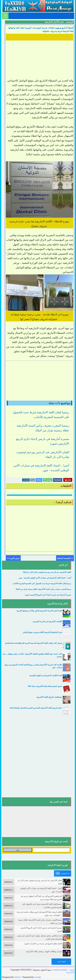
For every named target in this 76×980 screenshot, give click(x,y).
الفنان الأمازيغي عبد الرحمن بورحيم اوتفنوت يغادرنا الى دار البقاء (47, 572)
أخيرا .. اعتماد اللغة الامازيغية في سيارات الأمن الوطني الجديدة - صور (45, 578)
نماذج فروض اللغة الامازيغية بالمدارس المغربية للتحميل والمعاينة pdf (36, 708)
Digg (33, 480)
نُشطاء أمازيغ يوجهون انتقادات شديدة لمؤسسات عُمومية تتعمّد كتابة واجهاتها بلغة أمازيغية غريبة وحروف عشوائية (41, 29)
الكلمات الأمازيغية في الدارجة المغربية (47, 622)
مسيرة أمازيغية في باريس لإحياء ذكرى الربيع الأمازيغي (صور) (48, 595)
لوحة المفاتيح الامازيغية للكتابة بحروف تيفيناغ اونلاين (42, 632)
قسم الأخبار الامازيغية (54, 22)
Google (38, 977)
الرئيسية (70, 22)
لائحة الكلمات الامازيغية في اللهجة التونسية (46, 676)
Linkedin (26, 480)
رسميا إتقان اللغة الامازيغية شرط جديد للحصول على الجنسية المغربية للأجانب (42, 584)
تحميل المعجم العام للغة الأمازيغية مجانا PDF (45, 686)
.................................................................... (56, 575)
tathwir (17, 977)
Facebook (58, 480)
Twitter (39, 480)
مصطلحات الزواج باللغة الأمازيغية (49, 697)
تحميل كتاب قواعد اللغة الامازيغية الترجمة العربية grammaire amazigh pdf (34, 643)
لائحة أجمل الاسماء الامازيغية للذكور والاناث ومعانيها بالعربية (39, 611)
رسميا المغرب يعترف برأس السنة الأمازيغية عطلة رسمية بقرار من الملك (43, 589)
